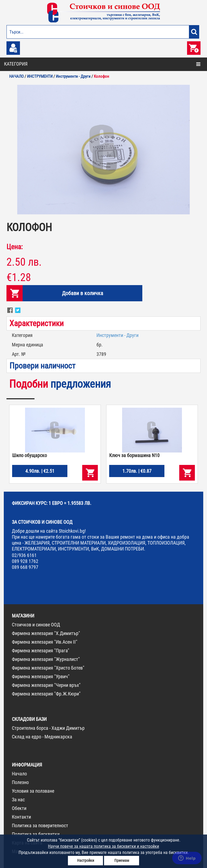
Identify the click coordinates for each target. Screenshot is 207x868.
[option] (103, 150)
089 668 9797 (25, 567)
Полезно (20, 782)
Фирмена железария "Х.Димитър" (46, 633)
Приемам (122, 860)
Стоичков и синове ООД (36, 625)
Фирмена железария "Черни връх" (46, 685)
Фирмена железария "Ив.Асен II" (45, 642)
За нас (18, 800)
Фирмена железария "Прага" (41, 651)
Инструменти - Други (118, 335)
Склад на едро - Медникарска (42, 737)
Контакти (21, 817)
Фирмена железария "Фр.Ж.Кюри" (46, 694)
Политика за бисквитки (36, 834)
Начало (19, 774)
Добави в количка (83, 293)
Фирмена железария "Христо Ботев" (48, 668)
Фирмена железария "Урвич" (41, 676)
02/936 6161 (24, 555)
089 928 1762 (25, 561)
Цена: (15, 247)
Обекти (19, 808)
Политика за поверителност (40, 825)
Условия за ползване (33, 791)
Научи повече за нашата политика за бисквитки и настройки (103, 846)
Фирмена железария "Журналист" (46, 659)
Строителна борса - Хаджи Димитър (48, 728)
